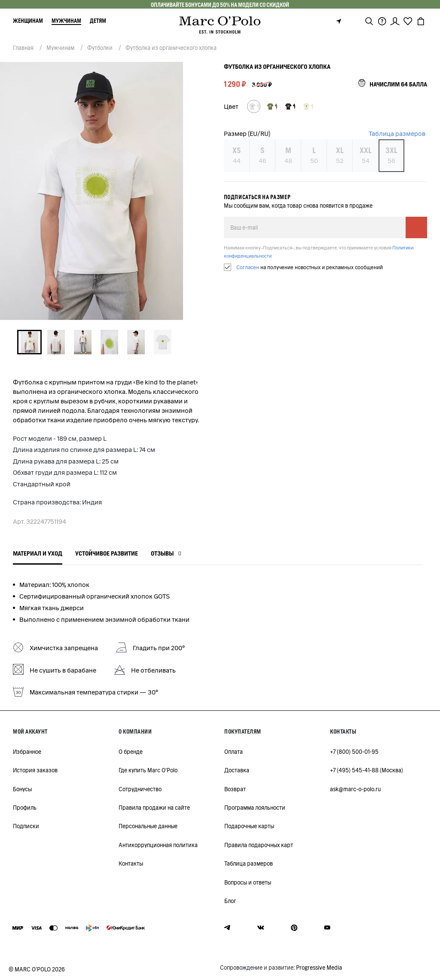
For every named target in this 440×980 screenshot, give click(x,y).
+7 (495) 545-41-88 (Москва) (367, 770)
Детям (98, 21)
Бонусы (22, 789)
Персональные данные (148, 826)
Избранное (27, 752)
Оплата (234, 752)
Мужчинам (66, 21)
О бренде (131, 752)
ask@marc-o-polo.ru (355, 789)
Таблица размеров (397, 134)
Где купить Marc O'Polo (148, 770)
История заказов (35, 770)
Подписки (26, 826)
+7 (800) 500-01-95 (354, 752)
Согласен (248, 267)
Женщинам (28, 21)
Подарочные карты (249, 826)
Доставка (237, 770)
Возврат (235, 789)
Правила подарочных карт (259, 845)
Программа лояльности (255, 808)
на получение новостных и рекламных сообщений (310, 267)
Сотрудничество (140, 789)
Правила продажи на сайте (154, 808)
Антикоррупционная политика (158, 845)
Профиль (25, 808)
